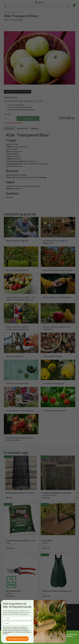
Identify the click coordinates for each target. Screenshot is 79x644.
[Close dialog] (17, 602)
